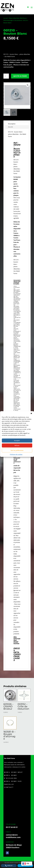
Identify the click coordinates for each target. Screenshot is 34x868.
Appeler (9, 866)
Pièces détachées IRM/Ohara (18, 18)
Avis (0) (10, 127)
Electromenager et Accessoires (13, 20)
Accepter (17, 440)
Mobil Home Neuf (13, 772)
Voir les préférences (17, 450)
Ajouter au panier (20, 76)
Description (12, 124)
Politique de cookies (16, 454)
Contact (9, 787)
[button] (31, 413)
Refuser (17, 445)
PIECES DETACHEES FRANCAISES (17, 654)
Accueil (6, 18)
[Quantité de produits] (6, 76)
